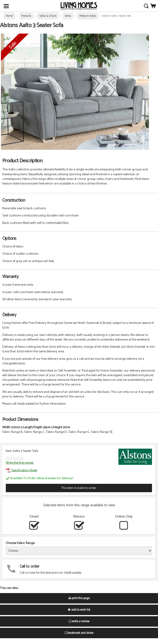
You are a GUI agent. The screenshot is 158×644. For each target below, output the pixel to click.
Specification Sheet (21, 470)
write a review (79, 621)
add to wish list (79, 610)
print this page (79, 598)
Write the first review (20, 463)
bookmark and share (79, 633)
